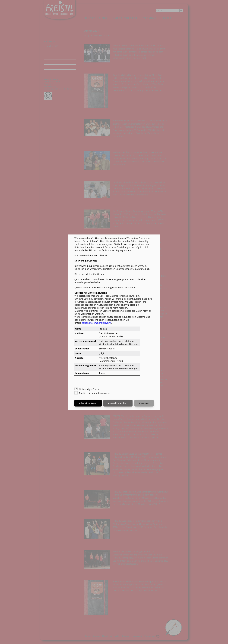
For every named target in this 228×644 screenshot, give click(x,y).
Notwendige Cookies (90, 389)
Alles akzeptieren (88, 403)
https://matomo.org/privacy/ (96, 323)
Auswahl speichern (118, 403)
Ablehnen (144, 403)
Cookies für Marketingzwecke (94, 393)
